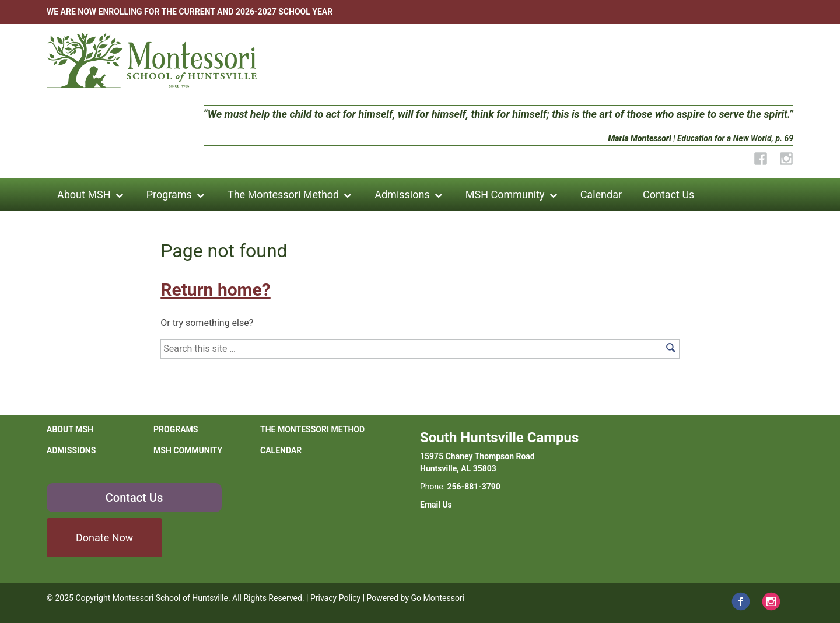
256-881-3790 (474, 487)
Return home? (215, 290)
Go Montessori (438, 598)
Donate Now (104, 538)
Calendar (601, 195)
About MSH (84, 195)
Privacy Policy (335, 598)
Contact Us (668, 195)
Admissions (402, 195)
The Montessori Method (283, 195)
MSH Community (505, 195)
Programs (169, 195)
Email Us (436, 505)
